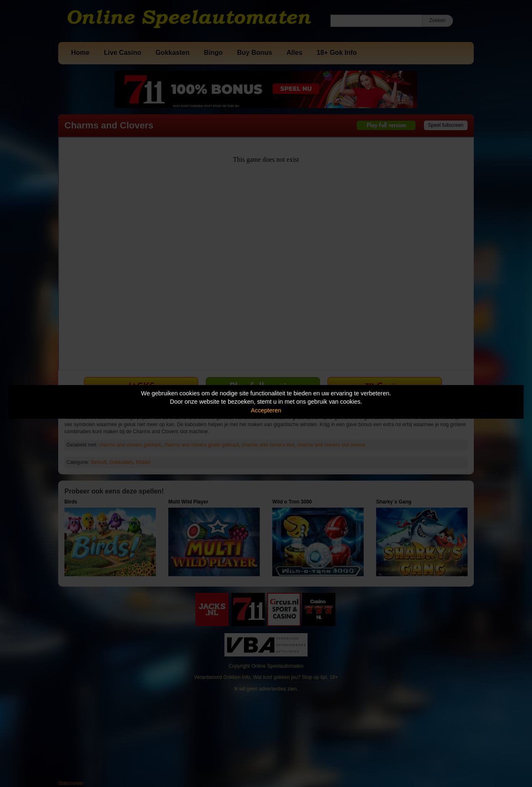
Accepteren (266, 410)
